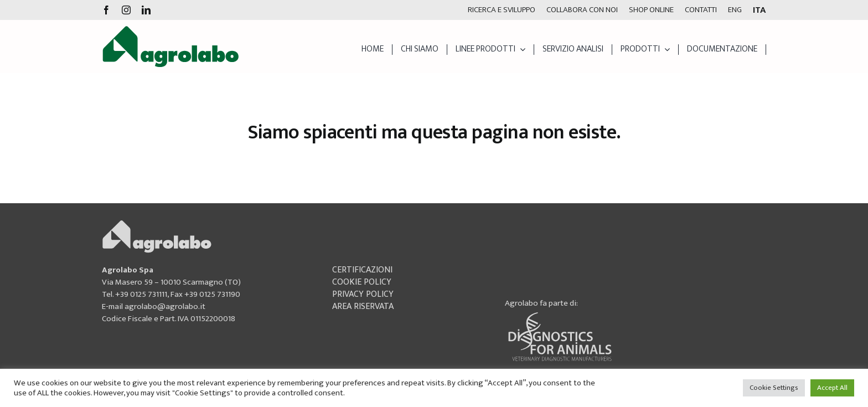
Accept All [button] (832, 388)
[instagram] (126, 10)
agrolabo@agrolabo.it (165, 306)
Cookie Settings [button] (774, 388)
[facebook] (106, 10)
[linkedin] (146, 10)
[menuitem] (735, 10)
